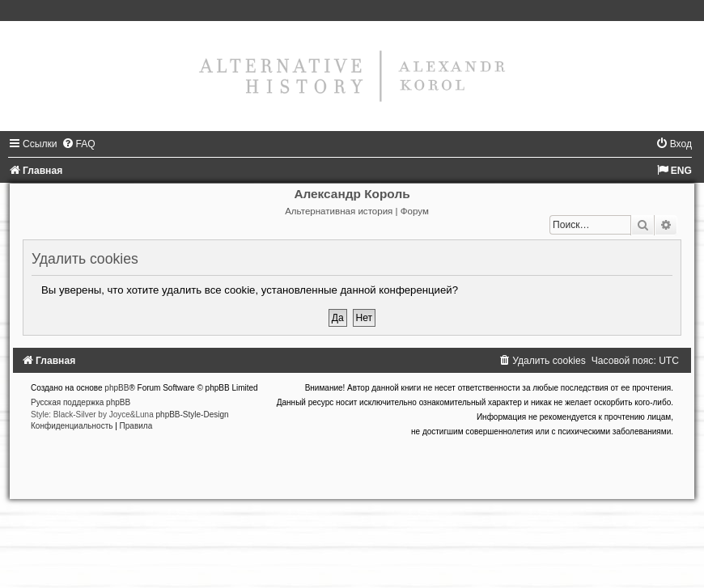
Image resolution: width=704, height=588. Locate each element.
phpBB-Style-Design (193, 415)
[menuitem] (78, 144)
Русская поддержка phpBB (81, 402)
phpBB (117, 388)
